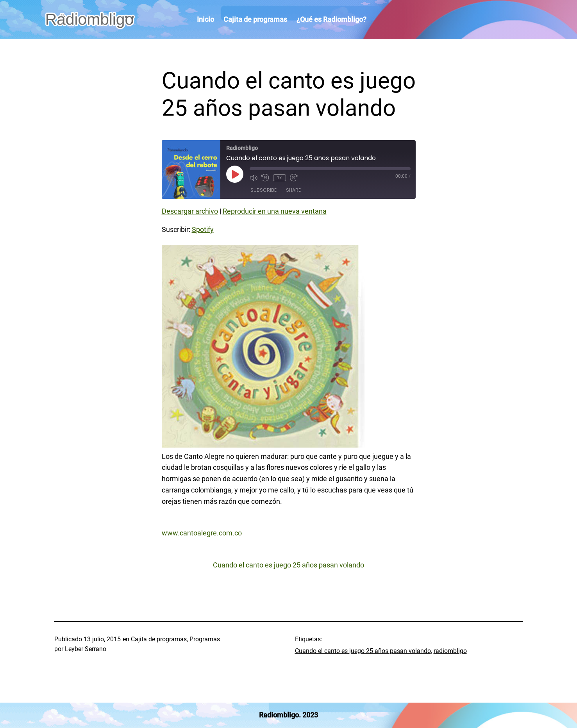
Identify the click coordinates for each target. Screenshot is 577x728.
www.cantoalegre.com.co (202, 533)
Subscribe (263, 190)
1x (280, 178)
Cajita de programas (159, 639)
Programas (205, 639)
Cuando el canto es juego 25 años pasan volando (288, 565)
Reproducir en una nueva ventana (275, 211)
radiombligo (450, 651)
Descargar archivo (190, 211)
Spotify (203, 229)
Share (293, 190)
